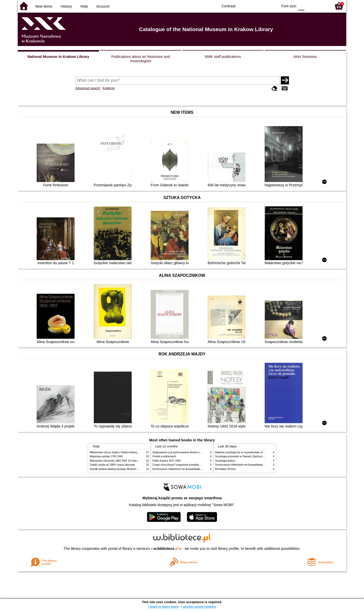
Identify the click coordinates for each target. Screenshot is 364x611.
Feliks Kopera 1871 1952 (167, 461)
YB (263, 6)
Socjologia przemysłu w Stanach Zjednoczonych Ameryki (247, 456)
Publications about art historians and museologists (141, 59)
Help (84, 6)
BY (273, 6)
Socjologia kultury (225, 461)
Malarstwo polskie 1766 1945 (106, 456)
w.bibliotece (166, 549)
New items (44, 6)
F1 (310, 6)
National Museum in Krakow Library (58, 57)
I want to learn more (163, 607)
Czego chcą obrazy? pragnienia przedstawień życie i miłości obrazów (191, 465)
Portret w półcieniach (164, 456)
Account (103, 6)
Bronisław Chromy (225, 469)
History (66, 6)
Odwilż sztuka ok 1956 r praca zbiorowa (112, 465)
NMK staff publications (223, 57)
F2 (322, 6)
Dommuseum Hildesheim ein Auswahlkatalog (178, 469)
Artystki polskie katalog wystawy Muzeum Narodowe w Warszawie (127, 469)
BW (252, 6)
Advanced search (88, 88)
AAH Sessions (305, 57)
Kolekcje (109, 88)
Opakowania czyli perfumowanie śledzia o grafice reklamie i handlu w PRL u (195, 452)
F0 (301, 6)
